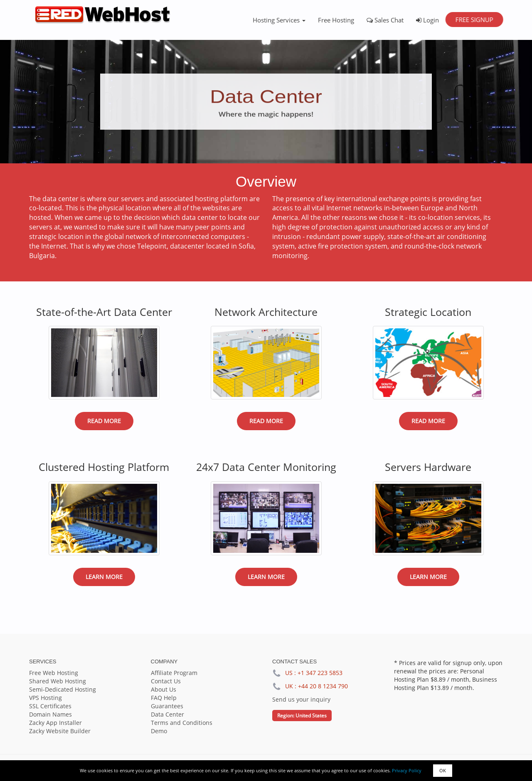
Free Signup (474, 20)
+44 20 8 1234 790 (323, 686)
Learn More (104, 577)
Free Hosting (336, 20)
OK (443, 770)
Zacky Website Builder (60, 731)
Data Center (167, 714)
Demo (159, 731)
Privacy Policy (407, 770)
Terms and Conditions (182, 723)
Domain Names (50, 714)
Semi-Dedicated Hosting (63, 689)
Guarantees (167, 706)
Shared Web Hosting (58, 681)
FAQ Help (164, 698)
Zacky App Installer (55, 723)
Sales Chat (385, 20)
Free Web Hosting (54, 673)
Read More (104, 421)
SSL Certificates (50, 706)
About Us (164, 689)
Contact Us (166, 681)
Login (427, 20)
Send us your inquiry (301, 699)
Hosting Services (279, 20)
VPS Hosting (46, 698)
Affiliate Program (174, 673)
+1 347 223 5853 (320, 673)
